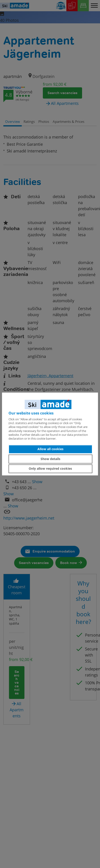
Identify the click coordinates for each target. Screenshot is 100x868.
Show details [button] (50, 459)
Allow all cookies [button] (50, 449)
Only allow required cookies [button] (50, 469)
